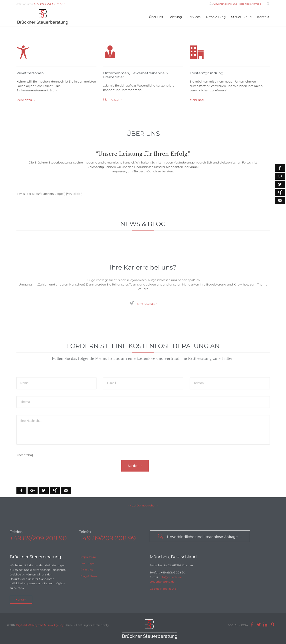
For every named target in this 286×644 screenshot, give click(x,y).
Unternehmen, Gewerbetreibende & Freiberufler (136, 75)
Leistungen (88, 563)
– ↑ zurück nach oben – (143, 505)
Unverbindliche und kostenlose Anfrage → (237, 4)
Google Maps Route (163, 589)
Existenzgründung (207, 73)
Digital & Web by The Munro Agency (40, 625)
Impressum (88, 557)
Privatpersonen (30, 73)
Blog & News (89, 576)
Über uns (87, 570)
